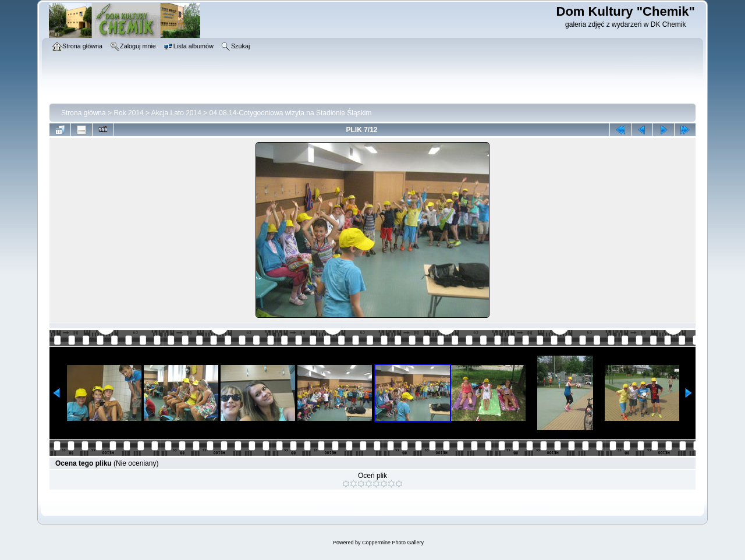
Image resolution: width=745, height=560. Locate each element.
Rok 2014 (128, 113)
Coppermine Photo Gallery (393, 543)
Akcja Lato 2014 (176, 113)
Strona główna (84, 113)
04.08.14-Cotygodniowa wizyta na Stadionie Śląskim (291, 113)
